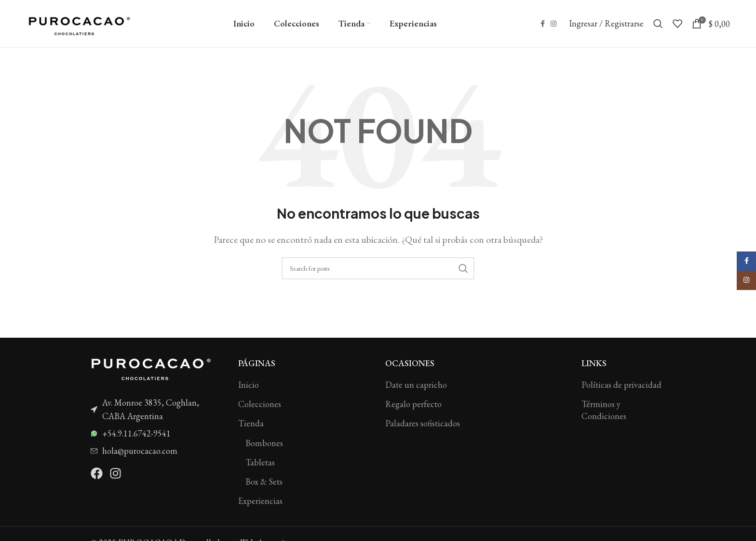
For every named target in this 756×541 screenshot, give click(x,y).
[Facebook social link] (543, 24)
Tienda (251, 424)
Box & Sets (264, 482)
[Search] (658, 24)
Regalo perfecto (413, 405)
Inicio (249, 386)
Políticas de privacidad (621, 386)
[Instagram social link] (553, 24)
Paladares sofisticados (423, 424)
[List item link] (157, 410)
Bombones (264, 443)
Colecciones (260, 405)
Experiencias (260, 502)
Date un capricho (416, 386)
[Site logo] (79, 23)
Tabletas (260, 463)
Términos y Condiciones (604, 411)
